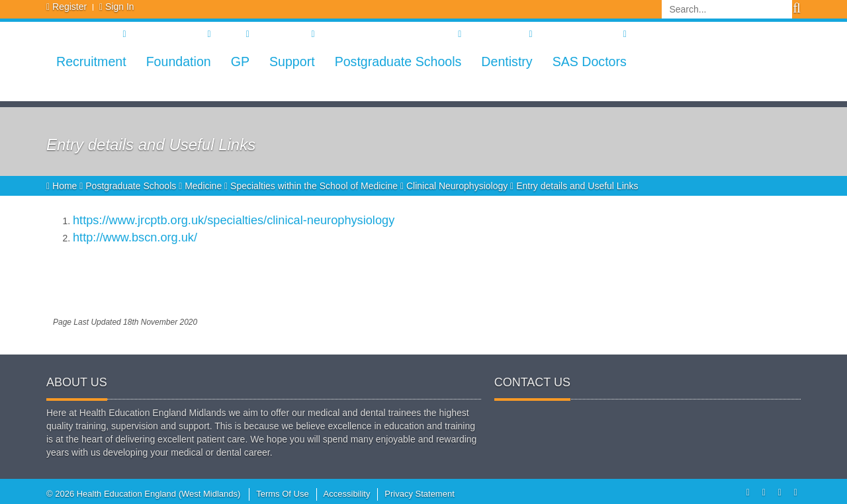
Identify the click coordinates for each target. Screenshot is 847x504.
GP (240, 62)
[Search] (727, 9)
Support (292, 62)
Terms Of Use (282, 494)
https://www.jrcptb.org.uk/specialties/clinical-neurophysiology (234, 220)
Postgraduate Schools (398, 62)
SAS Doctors (590, 62)
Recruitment (91, 62)
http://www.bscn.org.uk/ (135, 237)
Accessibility (347, 494)
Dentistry (507, 62)
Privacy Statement (420, 494)
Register (69, 7)
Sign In (120, 7)
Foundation (179, 62)
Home (63, 186)
